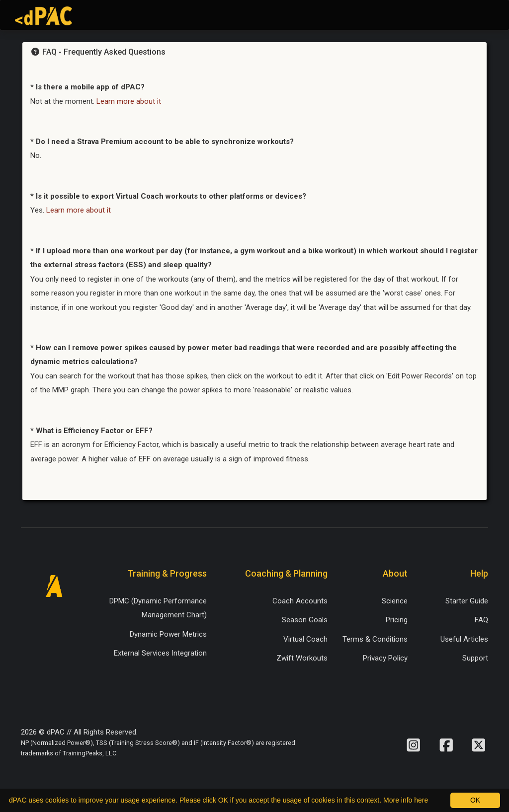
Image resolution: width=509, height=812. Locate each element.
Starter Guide (467, 601)
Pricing (397, 620)
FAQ (481, 620)
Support (475, 658)
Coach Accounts (300, 601)
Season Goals (305, 620)
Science (395, 601)
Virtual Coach (305, 639)
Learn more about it (129, 101)
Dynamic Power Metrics (168, 634)
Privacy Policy (385, 658)
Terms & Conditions (375, 639)
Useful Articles (464, 639)
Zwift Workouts (302, 658)
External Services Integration (160, 653)
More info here (406, 800)
